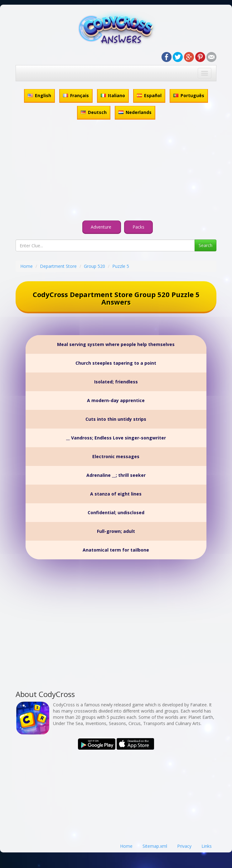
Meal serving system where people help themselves (116, 344)
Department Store (58, 266)
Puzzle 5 (121, 266)
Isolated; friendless (116, 382)
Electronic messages (116, 456)
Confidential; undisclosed (116, 512)
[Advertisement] (116, 171)
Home (27, 266)
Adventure (102, 227)
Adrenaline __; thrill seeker (116, 475)
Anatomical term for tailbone (116, 550)
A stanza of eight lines (116, 494)
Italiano (113, 95)
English (39, 95)
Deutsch (94, 112)
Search (205, 245)
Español (149, 95)
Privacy (184, 846)
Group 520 (94, 266)
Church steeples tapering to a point (116, 363)
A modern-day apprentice (116, 400)
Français (76, 95)
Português (189, 95)
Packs (138, 227)
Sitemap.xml (155, 846)
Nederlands (135, 112)
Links (207, 846)
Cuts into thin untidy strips (116, 419)
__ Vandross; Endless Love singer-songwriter (116, 438)
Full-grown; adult (116, 531)
